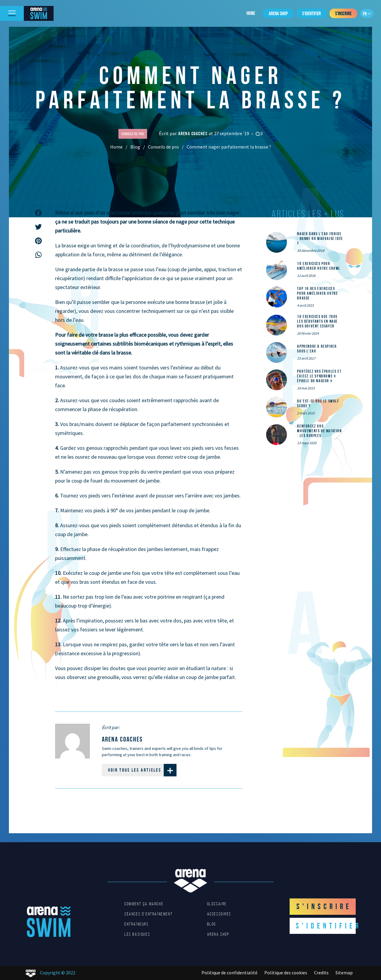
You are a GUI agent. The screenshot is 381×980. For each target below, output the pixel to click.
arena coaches (193, 134)
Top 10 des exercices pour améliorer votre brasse (317, 293)
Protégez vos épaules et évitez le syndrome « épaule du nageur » (319, 376)
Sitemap (344, 973)
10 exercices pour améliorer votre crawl (319, 266)
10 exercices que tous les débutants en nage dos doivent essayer (317, 321)
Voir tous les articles (142, 770)
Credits (321, 973)
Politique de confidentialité (229, 973)
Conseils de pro (163, 147)
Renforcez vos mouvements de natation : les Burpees (319, 431)
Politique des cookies (286, 973)
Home (251, 13)
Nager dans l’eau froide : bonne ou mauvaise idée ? (320, 238)
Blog (135, 147)
